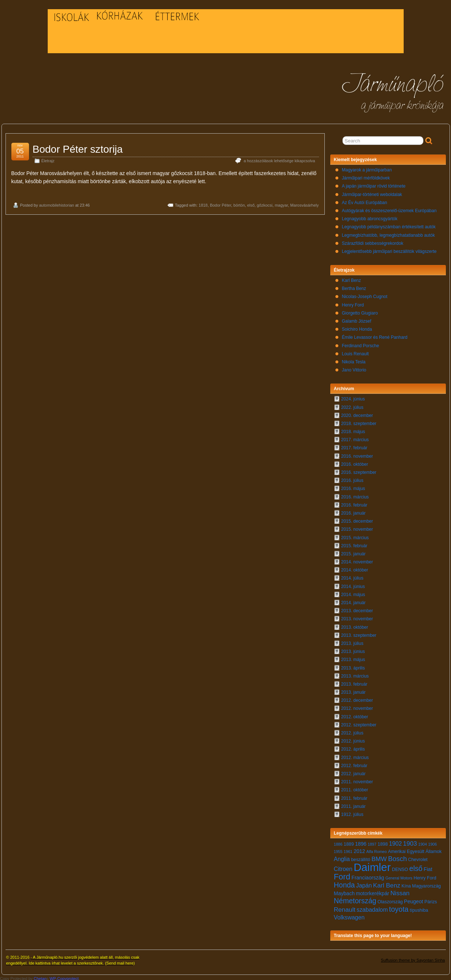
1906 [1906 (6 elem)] (433, 842)
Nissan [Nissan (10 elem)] (400, 891)
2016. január (354, 511)
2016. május (353, 487)
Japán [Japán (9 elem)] (364, 884)
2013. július (352, 642)
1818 (203, 203)
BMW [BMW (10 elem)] (379, 857)
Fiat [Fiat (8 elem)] (428, 867)
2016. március (355, 495)
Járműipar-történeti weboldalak (372, 193)
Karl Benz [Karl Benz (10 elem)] (387, 884)
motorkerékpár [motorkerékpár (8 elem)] (373, 892)
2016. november (357, 454)
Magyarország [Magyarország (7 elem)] (426, 884)
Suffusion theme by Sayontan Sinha (413, 958)
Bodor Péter (221, 203)
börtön (239, 203)
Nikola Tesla (354, 360)
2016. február (354, 503)
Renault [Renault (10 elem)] (345, 908)
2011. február (354, 796)
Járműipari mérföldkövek (366, 176)
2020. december (357, 414)
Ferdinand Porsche (361, 344)
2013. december (357, 609)
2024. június (353, 397)
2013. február (354, 682)
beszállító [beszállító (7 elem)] (361, 858)
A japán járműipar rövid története (374, 184)
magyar (281, 203)
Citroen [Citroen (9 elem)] (343, 867)
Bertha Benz (354, 287)
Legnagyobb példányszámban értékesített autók (389, 225)
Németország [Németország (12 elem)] (355, 899)
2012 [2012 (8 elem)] (359, 849)
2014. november (357, 560)
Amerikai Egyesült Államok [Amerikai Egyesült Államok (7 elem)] (415, 850)
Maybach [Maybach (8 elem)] (344, 892)
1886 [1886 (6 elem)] (338, 842)
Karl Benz (352, 279)
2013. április (353, 666)
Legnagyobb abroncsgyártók (370, 217)
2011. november (357, 780)
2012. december (357, 698)
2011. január (354, 805)
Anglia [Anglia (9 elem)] (342, 857)
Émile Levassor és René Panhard (375, 335)
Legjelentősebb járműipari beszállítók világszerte (389, 250)
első (251, 203)
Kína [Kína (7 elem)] (406, 884)
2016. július (352, 479)
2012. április (353, 747)
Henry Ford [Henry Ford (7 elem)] (425, 876)
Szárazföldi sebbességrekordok (373, 242)
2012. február (354, 764)
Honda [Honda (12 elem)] (344, 883)
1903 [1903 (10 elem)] (410, 842)
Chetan (40, 977)
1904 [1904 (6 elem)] (423, 842)
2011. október (355, 788)
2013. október (355, 625)
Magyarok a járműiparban (367, 168)
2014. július (352, 576)
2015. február (354, 544)
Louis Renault (355, 352)
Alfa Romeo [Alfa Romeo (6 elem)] (377, 850)
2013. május (353, 658)
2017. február (354, 446)
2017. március (355, 438)
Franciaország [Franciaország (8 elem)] (368, 876)
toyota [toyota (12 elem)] (399, 907)
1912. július (352, 813)
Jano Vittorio (354, 368)
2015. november (357, 527)
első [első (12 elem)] (416, 867)
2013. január (354, 690)
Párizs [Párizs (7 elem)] (430, 900)
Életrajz (48, 159)
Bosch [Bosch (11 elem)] (397, 857)
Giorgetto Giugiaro (360, 311)
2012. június (353, 739)
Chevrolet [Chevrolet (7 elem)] (418, 858)
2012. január (354, 772)
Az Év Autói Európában (365, 201)
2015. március (355, 536)
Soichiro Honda (357, 327)
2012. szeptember (359, 723)
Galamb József (357, 319)
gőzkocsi (265, 203)
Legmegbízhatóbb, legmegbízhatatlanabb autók (389, 233)
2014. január (354, 601)
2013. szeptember (359, 634)
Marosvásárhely (305, 203)
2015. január (354, 552)
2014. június (353, 585)
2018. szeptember (359, 422)
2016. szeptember (359, 471)
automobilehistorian (56, 203)
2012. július (352, 731)
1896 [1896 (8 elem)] (361, 842)
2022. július (352, 406)
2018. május (353, 430)
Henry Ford (353, 303)
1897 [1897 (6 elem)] (372, 842)
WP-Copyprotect (64, 977)
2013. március (355, 674)
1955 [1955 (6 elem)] (338, 850)
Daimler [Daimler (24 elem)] (372, 865)
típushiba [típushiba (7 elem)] (419, 908)
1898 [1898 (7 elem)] (383, 842)
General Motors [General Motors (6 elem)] (399, 876)
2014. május (353, 593)
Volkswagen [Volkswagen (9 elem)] (349, 916)
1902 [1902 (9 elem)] (395, 842)
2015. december (357, 519)
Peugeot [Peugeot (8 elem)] (414, 900)
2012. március (355, 756)
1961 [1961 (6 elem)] (348, 850)
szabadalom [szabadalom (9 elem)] (372, 908)
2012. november (357, 707)
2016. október (355, 462)
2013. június (353, 650)
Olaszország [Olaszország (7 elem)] (390, 900)
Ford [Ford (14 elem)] (342, 875)
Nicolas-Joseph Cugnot (365, 295)
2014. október (355, 568)
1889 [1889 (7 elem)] (349, 842)
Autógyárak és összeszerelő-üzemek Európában (389, 209)
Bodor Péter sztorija (78, 147)
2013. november (357, 617)
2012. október (355, 715)
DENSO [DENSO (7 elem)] (400, 868)
